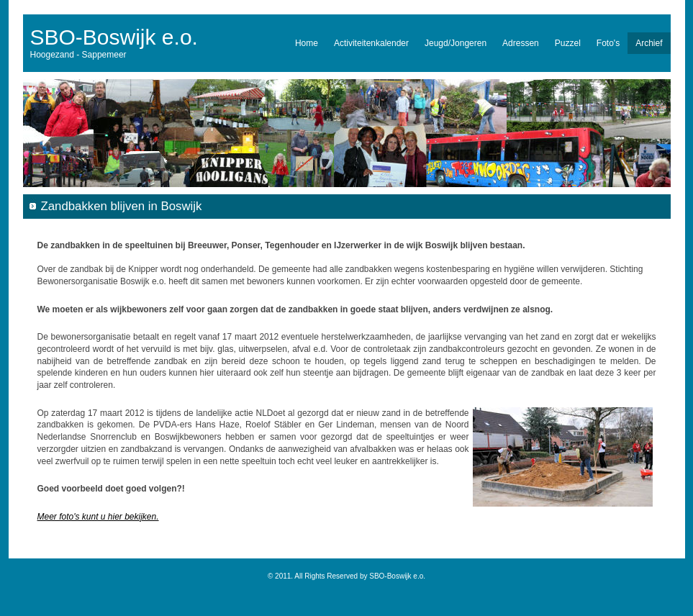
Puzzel (568, 43)
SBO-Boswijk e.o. (114, 37)
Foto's (608, 43)
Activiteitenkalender (371, 43)
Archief (649, 43)
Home (307, 43)
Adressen (521, 43)
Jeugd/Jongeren (456, 43)
